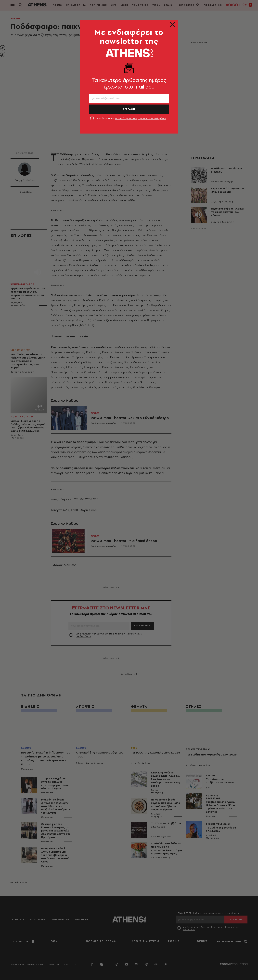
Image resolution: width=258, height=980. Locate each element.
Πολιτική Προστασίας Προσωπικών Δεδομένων (141, 118)
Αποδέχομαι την (132, 118)
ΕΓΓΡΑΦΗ (129, 109)
